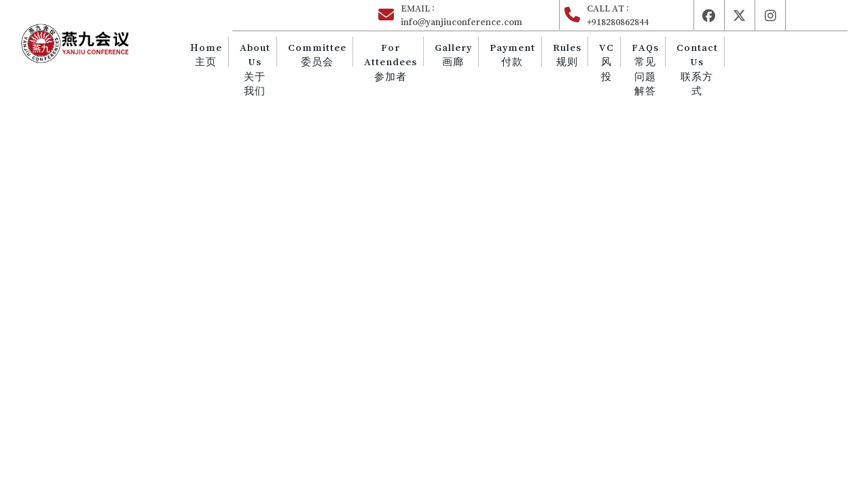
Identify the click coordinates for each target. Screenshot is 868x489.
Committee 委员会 (350, 54)
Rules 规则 (581, 54)
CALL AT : (639, 16)
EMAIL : (478, 16)
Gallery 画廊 (477, 54)
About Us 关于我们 (293, 69)
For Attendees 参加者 (419, 62)
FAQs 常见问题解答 (650, 69)
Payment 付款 (531, 54)
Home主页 (249, 54)
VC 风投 (616, 62)
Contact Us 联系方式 (697, 69)
